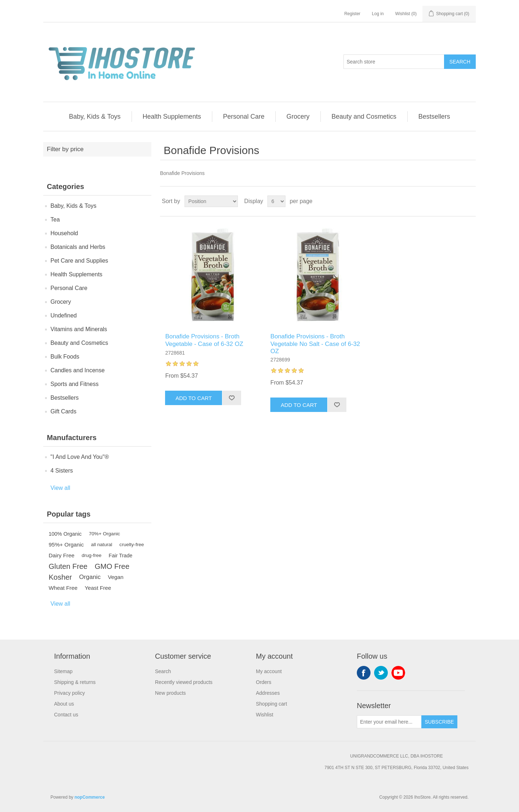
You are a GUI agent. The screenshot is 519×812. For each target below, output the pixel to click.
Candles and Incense (77, 370)
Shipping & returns (75, 682)
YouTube (398, 673)
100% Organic (65, 534)
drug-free (91, 555)
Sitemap (63, 671)
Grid (457, 201)
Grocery (298, 117)
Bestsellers (434, 117)
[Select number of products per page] (276, 201)
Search (460, 62)
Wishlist (265, 715)
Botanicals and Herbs (78, 247)
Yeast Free (98, 588)
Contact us (66, 715)
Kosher (60, 577)
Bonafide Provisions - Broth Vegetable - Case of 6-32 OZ (204, 340)
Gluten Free (68, 566)
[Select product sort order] (211, 201)
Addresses (268, 693)
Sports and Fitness (74, 384)
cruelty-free (132, 545)
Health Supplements (172, 117)
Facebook (364, 673)
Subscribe (440, 722)
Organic (90, 577)
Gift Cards (63, 411)
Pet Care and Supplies (79, 261)
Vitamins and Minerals (79, 329)
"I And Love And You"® (80, 457)
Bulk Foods (65, 357)
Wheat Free (63, 588)
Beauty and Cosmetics (364, 117)
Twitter (381, 673)
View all (60, 488)
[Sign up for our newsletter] (389, 722)
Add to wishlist (232, 398)
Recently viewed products (184, 682)
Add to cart (194, 398)
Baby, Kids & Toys (95, 117)
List (470, 201)
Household (64, 233)
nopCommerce (90, 797)
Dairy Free (61, 555)
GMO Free (112, 566)
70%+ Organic (105, 534)
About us (64, 704)
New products (170, 693)
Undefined (64, 315)
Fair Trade (121, 556)
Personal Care (244, 117)
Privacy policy (70, 693)
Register (352, 14)
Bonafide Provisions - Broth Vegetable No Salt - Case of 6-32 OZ (315, 344)
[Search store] (394, 62)
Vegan (116, 577)
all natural (101, 545)
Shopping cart (271, 704)
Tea (55, 220)
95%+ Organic (66, 545)
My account (269, 671)
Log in (378, 14)
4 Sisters (62, 471)
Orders (264, 682)
